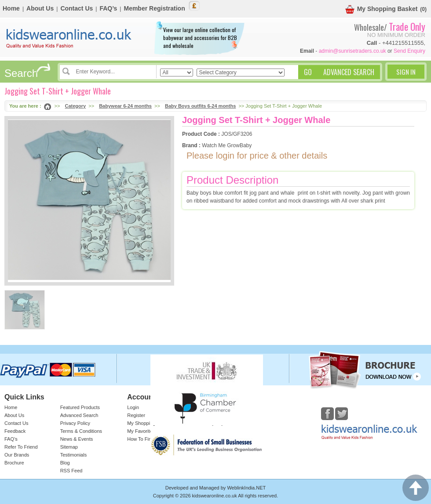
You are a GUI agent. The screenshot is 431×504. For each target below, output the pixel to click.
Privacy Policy (75, 423)
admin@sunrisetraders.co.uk (352, 51)
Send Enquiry (409, 51)
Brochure (14, 463)
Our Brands (17, 455)
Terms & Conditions (81, 431)
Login (133, 407)
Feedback (15, 431)
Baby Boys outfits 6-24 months (200, 106)
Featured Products (80, 407)
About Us (40, 8)
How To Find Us (144, 439)
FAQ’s (108, 8)
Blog (65, 463)
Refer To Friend (21, 447)
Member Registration (154, 8)
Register (136, 415)
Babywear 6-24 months (125, 106)
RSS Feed (71, 471)
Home (11, 8)
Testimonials (74, 455)
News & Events (77, 439)
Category (76, 106)
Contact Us (77, 8)
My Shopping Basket (382, 9)
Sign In (406, 72)
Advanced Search (79, 415)
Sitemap (69, 447)
